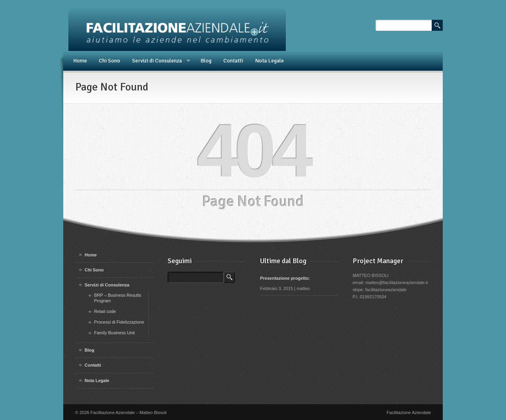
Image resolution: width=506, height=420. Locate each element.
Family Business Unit (114, 333)
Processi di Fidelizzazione (119, 322)
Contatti (233, 61)
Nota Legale (269, 61)
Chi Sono (110, 61)
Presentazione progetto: (285, 278)
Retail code (105, 311)
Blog (206, 61)
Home (80, 61)
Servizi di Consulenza (158, 61)
